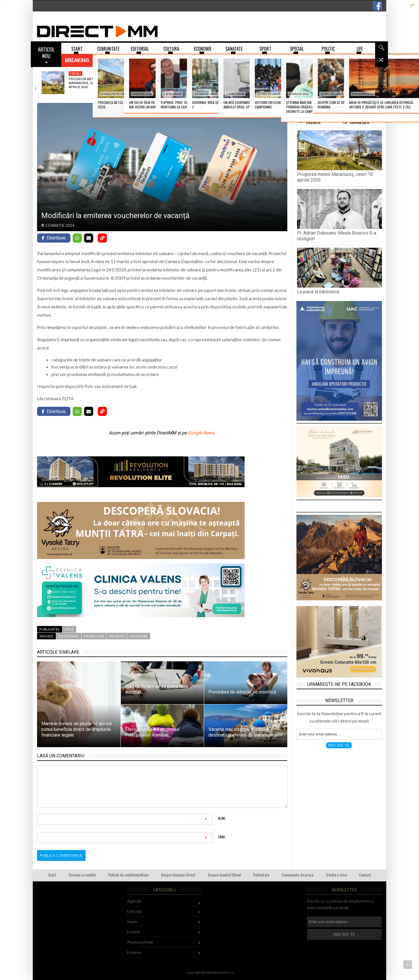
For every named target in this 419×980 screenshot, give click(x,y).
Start (52, 875)
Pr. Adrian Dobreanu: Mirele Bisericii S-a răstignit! (154, 83)
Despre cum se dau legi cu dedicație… (356, 81)
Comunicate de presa (297, 875)
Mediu (76, 73)
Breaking (77, 60)
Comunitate (217, 73)
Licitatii (134, 932)
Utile (69, 629)
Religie (144, 73)
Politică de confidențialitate (128, 875)
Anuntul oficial (140, 942)
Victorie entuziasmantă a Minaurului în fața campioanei (288, 85)
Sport (279, 73)
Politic (348, 73)
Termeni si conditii (82, 875)
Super (132, 921)
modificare (94, 636)
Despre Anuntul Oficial (224, 875)
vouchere (139, 636)
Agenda (134, 901)
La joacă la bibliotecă (214, 81)
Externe (134, 952)
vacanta (117, 636)
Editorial (134, 911)
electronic (69, 636)
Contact (365, 875)
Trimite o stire (336, 875)
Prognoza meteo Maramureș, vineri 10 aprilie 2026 (86, 83)
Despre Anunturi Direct (178, 875)
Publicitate (261, 875)
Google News (201, 433)
